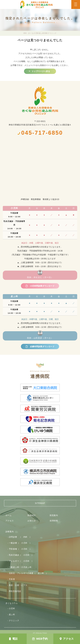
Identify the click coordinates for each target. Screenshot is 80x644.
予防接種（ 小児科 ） (20, 549)
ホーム (9, 515)
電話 (13, 639)
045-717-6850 (40, 133)
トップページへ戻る (41, 71)
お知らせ (32, 521)
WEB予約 (40, 639)
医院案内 (54, 515)
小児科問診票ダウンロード (42, 286)
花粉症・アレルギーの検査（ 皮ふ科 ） (28, 573)
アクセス (67, 639)
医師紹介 (32, 515)
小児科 (12, 608)
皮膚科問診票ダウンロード (42, 347)
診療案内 (10, 532)
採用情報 (54, 521)
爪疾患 (12, 579)
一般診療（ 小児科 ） (20, 543)
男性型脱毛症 (15, 591)
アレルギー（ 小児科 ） (21, 561)
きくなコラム (12, 603)
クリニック (14, 620)
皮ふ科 (12, 614)
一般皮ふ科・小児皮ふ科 (20, 567)
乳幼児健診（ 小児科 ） (21, 555)
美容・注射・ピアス (18, 585)
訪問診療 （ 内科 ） (20, 537)
